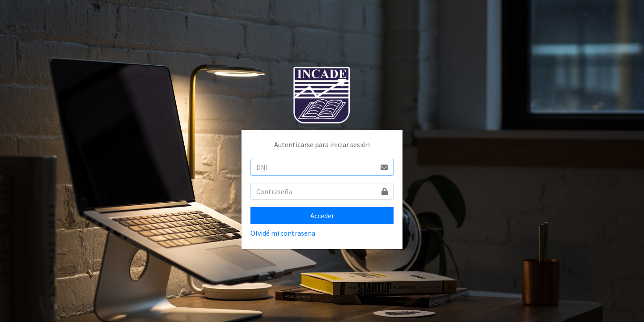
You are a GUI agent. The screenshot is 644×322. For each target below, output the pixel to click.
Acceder (322, 216)
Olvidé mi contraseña (283, 233)
